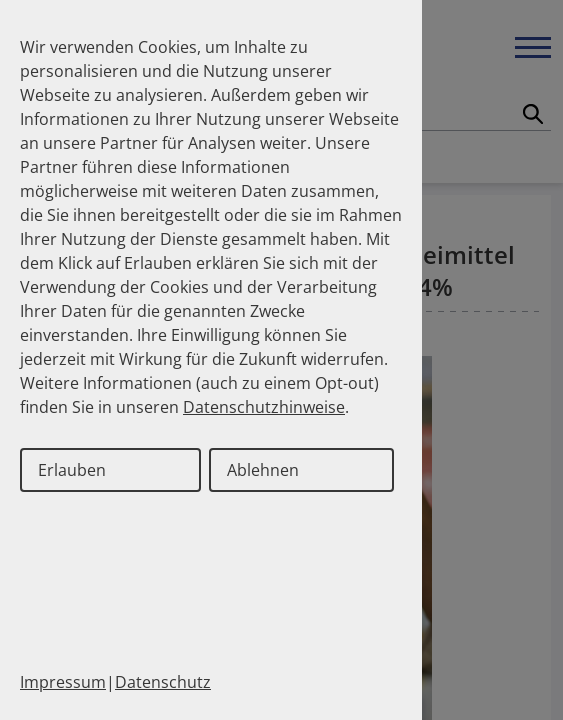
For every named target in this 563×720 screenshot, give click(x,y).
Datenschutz (163, 682)
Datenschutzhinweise (264, 407)
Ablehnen (263, 470)
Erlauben (72, 470)
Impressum (63, 682)
